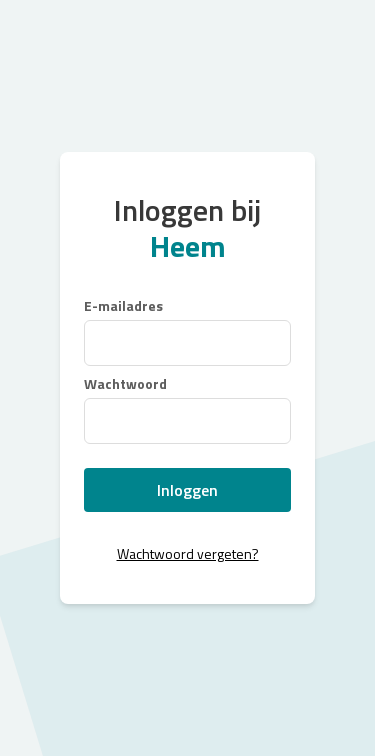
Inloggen (187, 490)
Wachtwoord (125, 384)
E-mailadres (123, 306)
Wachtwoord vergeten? (188, 553)
